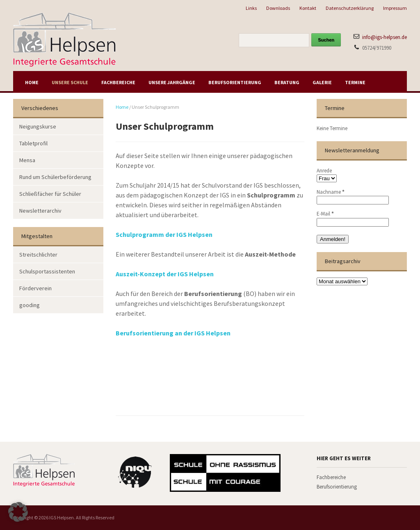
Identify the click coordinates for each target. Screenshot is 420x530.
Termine (355, 82)
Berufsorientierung (235, 82)
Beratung (287, 82)
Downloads (278, 8)
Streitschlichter (38, 255)
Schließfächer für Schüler (50, 194)
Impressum (395, 8)
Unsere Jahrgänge (172, 82)
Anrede (324, 171)
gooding (30, 305)
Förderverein (35, 288)
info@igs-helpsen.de (385, 37)
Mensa (27, 160)
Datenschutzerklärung (350, 8)
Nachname (331, 192)
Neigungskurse (38, 126)
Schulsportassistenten (47, 271)
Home (32, 82)
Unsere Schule (70, 82)
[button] (18, 512)
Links (251, 8)
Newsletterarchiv (40, 211)
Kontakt (308, 8)
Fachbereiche (118, 82)
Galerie (322, 82)
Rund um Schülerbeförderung (55, 177)
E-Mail (325, 214)
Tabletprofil (33, 143)
